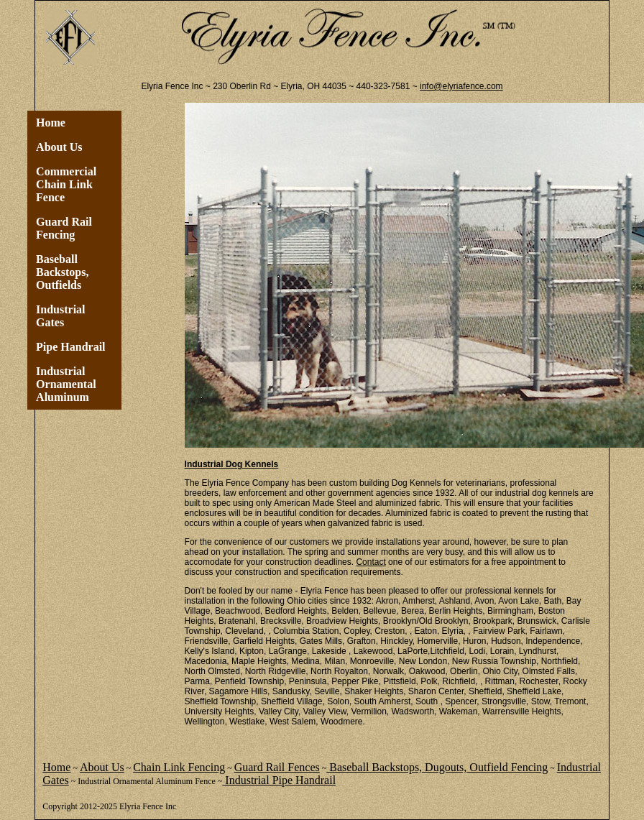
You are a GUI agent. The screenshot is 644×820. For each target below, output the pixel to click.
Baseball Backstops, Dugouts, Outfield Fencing (437, 767)
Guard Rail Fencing (64, 228)
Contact (371, 562)
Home (51, 123)
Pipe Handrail (70, 347)
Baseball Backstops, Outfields (62, 272)
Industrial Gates (60, 316)
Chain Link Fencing (179, 767)
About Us (59, 147)
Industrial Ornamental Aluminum (66, 384)
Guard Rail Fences (277, 767)
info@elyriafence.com (461, 86)
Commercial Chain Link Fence (66, 184)
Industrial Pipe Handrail (279, 780)
